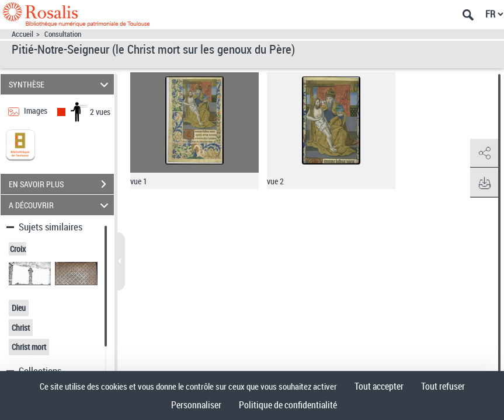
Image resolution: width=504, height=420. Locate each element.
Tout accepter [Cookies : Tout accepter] (379, 386)
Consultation (63, 34)
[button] (484, 153)
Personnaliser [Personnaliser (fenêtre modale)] (196, 405)
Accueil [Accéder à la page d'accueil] (22, 34)
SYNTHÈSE (60, 84)
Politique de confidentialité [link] (288, 405)
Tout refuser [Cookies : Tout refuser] (443, 386)
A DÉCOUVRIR (60, 205)
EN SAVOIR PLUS (61, 184)
